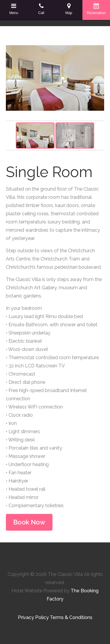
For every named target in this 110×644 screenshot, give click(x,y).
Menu (14, 9)
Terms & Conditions (71, 617)
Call (41, 9)
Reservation (96, 9)
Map (69, 9)
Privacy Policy (33, 617)
